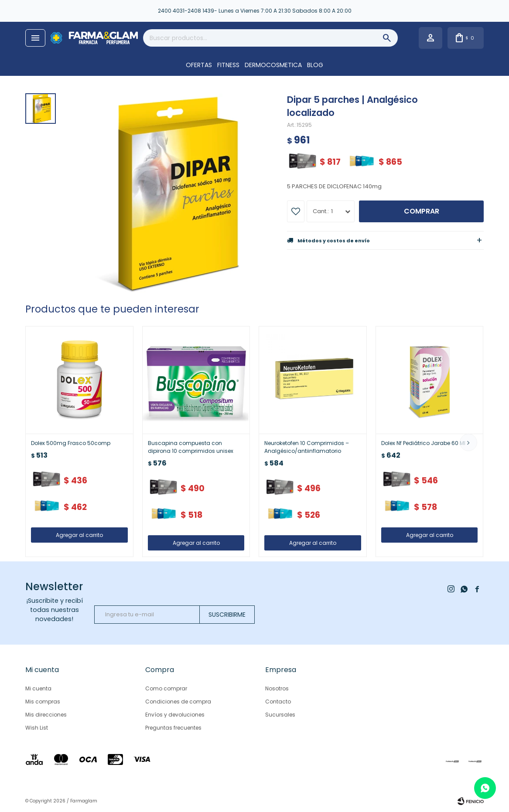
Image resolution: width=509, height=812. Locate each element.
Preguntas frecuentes (173, 728)
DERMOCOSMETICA (273, 65)
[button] (468, 442)
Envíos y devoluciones (175, 715)
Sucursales (280, 715)
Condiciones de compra (178, 702)
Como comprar (166, 688)
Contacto (278, 702)
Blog (315, 65)
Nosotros (277, 688)
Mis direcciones (46, 715)
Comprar (422, 211)
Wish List (37, 728)
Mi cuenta (38, 688)
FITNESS (228, 65)
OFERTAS (199, 65)
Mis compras (43, 702)
